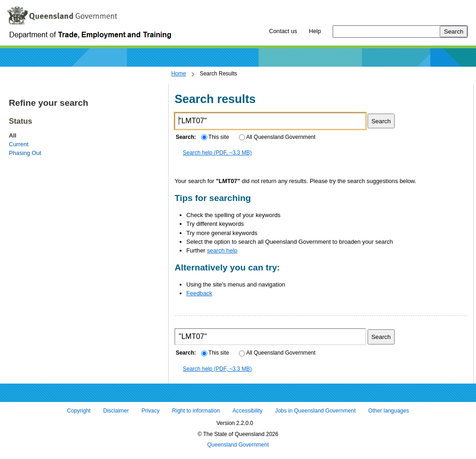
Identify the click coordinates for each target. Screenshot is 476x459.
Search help (217, 153)
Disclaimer (116, 411)
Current (19, 144)
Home (179, 74)
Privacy (150, 411)
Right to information (196, 411)
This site (215, 137)
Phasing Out (25, 153)
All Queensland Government (277, 137)
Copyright (79, 411)
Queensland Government (238, 445)
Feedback (199, 293)
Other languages (388, 411)
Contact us (283, 31)
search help (222, 250)
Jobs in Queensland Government (315, 411)
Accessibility (247, 411)
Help (315, 31)
